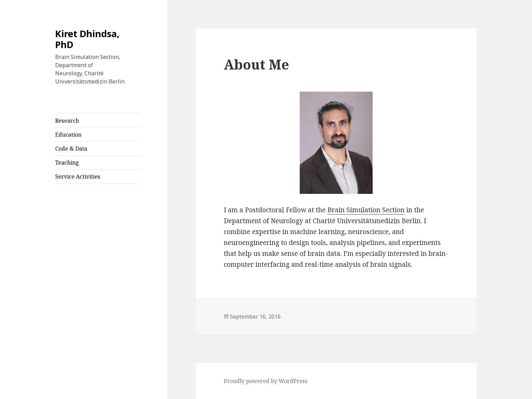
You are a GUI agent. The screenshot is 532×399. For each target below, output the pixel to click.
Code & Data (71, 149)
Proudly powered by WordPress (265, 381)
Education (68, 135)
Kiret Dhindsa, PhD (87, 39)
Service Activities (78, 177)
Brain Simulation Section (366, 210)
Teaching (67, 163)
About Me (256, 64)
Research (67, 121)
